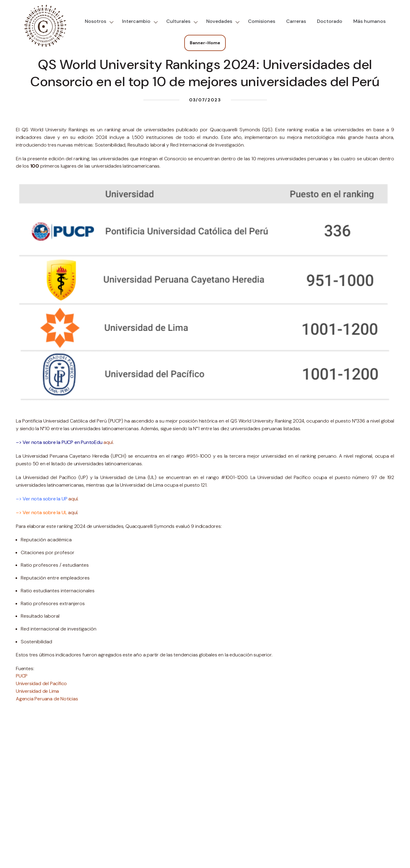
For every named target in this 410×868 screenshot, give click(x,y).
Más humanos (369, 21)
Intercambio (136, 21)
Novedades (219, 21)
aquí (108, 442)
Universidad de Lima (37, 691)
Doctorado (330, 21)
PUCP (22, 676)
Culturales (178, 21)
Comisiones (262, 21)
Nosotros (95, 21)
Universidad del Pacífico (41, 683)
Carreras (296, 21)
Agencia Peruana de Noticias (47, 699)
